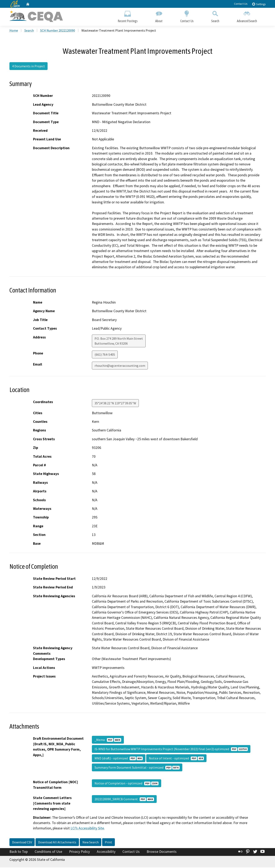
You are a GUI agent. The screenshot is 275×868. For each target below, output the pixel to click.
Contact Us (241, 4)
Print (108, 843)
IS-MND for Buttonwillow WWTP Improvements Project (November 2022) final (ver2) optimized (171, 750)
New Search (91, 843)
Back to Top (19, 852)
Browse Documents (162, 852)
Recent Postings (128, 16)
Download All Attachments (57, 843)
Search (215, 16)
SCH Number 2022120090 (58, 31)
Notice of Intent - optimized (176, 759)
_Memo (108, 740)
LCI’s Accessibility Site (87, 829)
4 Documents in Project (29, 67)
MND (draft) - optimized (119, 759)
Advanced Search (247, 16)
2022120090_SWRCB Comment (124, 800)
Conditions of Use (48, 852)
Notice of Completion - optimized (127, 784)
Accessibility (106, 852)
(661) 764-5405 (105, 355)
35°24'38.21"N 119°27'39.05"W (115, 404)
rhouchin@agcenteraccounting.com (120, 366)
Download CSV (22, 843)
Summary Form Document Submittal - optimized (137, 768)
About (159, 16)
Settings (259, 4)
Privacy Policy (79, 852)
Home (14, 31)
